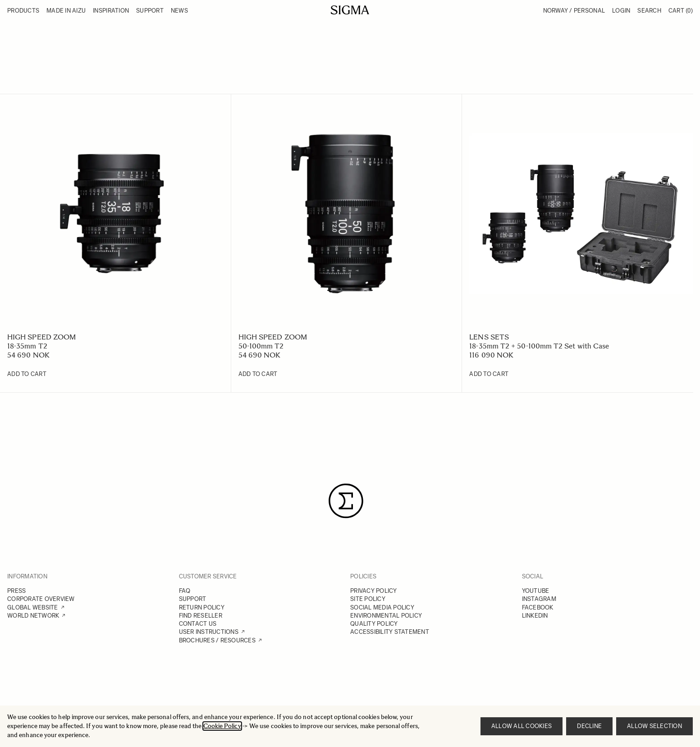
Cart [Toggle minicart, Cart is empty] (681, 11)
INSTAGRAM (539, 599)
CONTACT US (198, 624)
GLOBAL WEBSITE (33, 607)
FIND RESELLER (201, 616)
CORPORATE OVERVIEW (41, 599)
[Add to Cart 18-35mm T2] (27, 374)
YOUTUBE (536, 591)
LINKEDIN (535, 616)
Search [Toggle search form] (649, 11)
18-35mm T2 (27, 346)
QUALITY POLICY (374, 624)
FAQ (185, 591)
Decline (589, 726)
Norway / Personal (574, 11)
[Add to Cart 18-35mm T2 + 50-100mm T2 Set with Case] (489, 374)
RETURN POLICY (202, 607)
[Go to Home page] (350, 10)
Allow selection (654, 726)
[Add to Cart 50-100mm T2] (258, 374)
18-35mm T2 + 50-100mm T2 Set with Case (539, 346)
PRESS (16, 591)
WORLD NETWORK (33, 616)
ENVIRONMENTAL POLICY (386, 616)
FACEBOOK (538, 607)
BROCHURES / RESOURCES (217, 640)
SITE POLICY (368, 599)
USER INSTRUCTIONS (209, 632)
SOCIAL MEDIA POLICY (382, 607)
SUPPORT (193, 599)
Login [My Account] (621, 11)
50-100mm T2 (261, 346)
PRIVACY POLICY (374, 591)
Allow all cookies (522, 726)
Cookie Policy (222, 726)
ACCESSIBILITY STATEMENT (390, 632)
